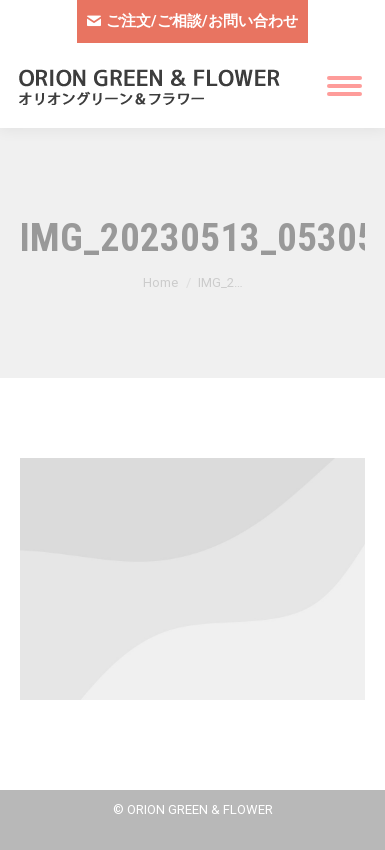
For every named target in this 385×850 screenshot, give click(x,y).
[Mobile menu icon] (344, 86)
